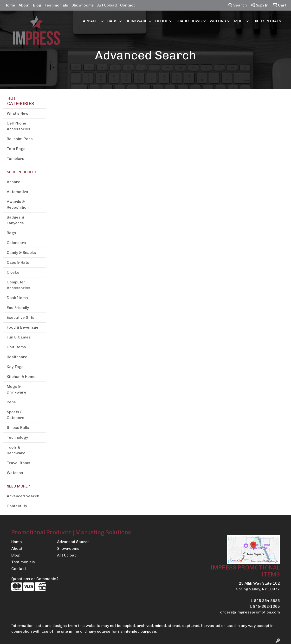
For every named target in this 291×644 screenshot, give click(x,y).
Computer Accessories (19, 285)
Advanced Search (23, 496)
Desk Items (17, 298)
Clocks (13, 272)
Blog (37, 5)
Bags (112, 21)
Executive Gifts (21, 317)
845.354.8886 (267, 601)
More (239, 21)
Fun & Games (19, 337)
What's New (18, 113)
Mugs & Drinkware (17, 389)
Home (10, 5)
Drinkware (136, 21)
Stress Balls (18, 428)
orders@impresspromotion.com (250, 612)
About (24, 5)
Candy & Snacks (21, 253)
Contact (127, 5)
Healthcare (17, 357)
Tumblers (16, 159)
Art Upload (107, 5)
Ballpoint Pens (20, 139)
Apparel (91, 21)
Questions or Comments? (35, 579)
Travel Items (19, 463)
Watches (15, 473)
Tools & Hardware (16, 450)
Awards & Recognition (18, 204)
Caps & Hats (18, 262)
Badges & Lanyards (16, 220)
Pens (11, 402)
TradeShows (189, 21)
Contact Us (17, 506)
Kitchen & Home (21, 377)
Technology (17, 437)
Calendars (16, 243)
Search (238, 5)
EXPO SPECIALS (267, 21)
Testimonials (56, 5)
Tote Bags (16, 149)
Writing (218, 21)
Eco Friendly (18, 308)
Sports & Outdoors (16, 415)
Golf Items (16, 347)
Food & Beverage (23, 327)
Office (162, 21)
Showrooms (83, 5)
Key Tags (15, 367)
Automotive (17, 192)
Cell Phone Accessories (19, 126)
